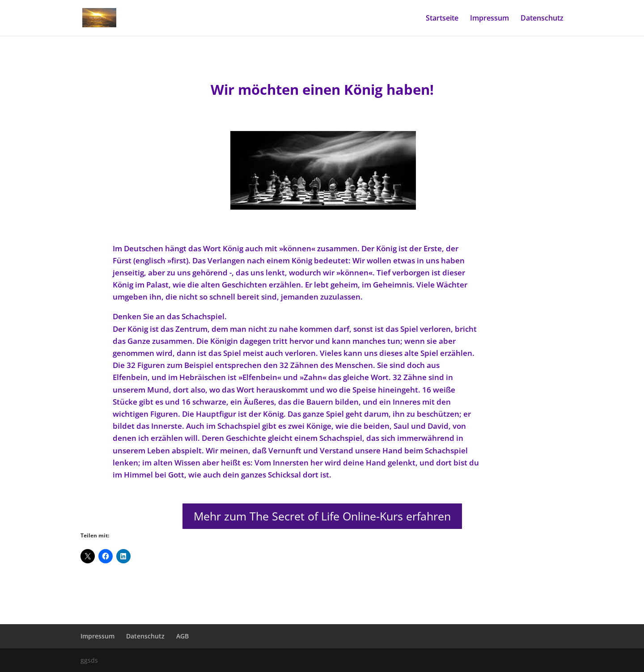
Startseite (442, 19)
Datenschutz (542, 19)
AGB (182, 636)
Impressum (489, 19)
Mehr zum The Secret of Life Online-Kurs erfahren (322, 516)
